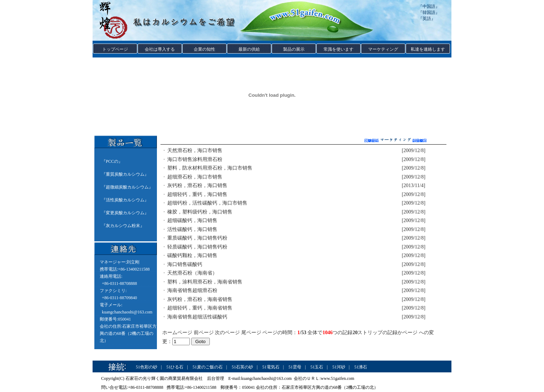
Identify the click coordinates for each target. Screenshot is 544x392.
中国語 (429, 6)
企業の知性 (204, 49)
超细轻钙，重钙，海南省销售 (200, 308)
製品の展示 (294, 49)
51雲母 (295, 367)
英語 (427, 19)
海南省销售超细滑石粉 (192, 290)
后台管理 (216, 378)
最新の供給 (249, 49)
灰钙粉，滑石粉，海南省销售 (200, 299)
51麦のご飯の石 (208, 367)
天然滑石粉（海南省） (192, 273)
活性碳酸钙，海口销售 (192, 229)
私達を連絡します (428, 49)
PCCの (112, 161)
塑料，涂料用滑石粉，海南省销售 (205, 282)
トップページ (115, 49)
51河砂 (339, 367)
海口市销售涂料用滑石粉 (195, 159)
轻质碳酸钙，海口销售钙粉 (197, 247)
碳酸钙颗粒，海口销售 (192, 255)
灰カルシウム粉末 (123, 226)
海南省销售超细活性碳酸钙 (197, 317)
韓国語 (429, 12)
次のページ (227, 333)
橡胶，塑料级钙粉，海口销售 (200, 212)
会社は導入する (160, 49)
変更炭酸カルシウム (125, 213)
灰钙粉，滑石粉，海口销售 (197, 185)
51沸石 (361, 367)
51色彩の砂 (147, 367)
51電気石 (271, 367)
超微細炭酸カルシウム (127, 187)
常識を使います (338, 49)
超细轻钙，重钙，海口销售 (197, 194)
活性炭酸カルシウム (125, 200)
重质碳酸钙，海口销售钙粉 (197, 238)
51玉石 (317, 367)
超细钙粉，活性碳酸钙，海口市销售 (207, 203)
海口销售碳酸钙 (185, 264)
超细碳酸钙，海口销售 (192, 220)
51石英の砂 (242, 367)
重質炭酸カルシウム (125, 174)
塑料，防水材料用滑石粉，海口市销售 (210, 168)
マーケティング (383, 49)
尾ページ (251, 333)
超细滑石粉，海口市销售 (195, 177)
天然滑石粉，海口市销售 (195, 150)
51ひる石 (175, 367)
